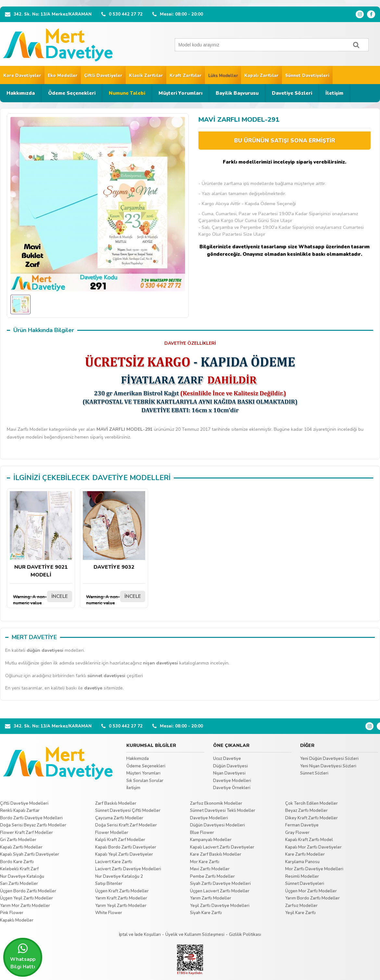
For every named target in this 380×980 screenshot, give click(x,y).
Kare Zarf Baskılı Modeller (216, 854)
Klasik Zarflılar (146, 76)
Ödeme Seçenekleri (72, 93)
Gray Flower (297, 833)
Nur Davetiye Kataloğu (22, 876)
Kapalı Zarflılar (261, 76)
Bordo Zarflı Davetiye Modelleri (31, 818)
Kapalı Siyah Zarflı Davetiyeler (30, 854)
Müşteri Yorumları (180, 93)
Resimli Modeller (302, 876)
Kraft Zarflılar (186, 76)
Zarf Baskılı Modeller (116, 803)
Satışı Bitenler (109, 884)
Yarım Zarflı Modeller (211, 898)
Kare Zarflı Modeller (305, 854)
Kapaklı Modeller (17, 920)
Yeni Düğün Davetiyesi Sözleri (329, 759)
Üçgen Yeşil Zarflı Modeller (26, 898)
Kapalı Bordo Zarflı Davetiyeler (126, 847)
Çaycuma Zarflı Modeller (119, 818)
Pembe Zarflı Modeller (212, 876)
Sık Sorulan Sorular (145, 781)
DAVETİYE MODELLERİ (131, 478)
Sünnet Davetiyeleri (307, 76)
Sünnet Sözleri (314, 773)
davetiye (93, 688)
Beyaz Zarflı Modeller (306, 811)
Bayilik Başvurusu (237, 93)
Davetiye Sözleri (292, 93)
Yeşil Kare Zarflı (300, 913)
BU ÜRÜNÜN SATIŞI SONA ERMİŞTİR (285, 141)
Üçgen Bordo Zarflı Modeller (28, 891)
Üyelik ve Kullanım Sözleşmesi (195, 935)
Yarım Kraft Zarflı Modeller (121, 898)
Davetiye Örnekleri (232, 788)
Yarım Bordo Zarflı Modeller (312, 898)
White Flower (109, 913)
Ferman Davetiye (302, 825)
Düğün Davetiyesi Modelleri (217, 825)
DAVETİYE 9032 (114, 531)
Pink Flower (12, 913)
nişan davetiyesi (160, 663)
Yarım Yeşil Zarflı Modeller (121, 906)
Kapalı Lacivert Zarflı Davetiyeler (222, 847)
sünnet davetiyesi (106, 676)
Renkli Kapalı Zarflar (20, 811)
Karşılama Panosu (302, 862)
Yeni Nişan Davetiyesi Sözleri (328, 766)
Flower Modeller (112, 833)
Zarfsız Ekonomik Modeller (216, 803)
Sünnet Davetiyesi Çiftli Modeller (128, 811)
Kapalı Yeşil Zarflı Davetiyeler (124, 854)
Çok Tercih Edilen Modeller (311, 803)
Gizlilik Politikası (245, 935)
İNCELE (60, 596)
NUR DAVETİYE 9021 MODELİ (41, 535)
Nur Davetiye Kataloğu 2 (119, 876)
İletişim (334, 93)
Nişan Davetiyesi (229, 773)
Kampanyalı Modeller (211, 840)
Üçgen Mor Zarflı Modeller (311, 891)
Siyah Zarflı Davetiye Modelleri (220, 884)
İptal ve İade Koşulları (140, 935)
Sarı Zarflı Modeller (19, 884)
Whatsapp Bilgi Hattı (23, 956)
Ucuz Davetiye (227, 759)
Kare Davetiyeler (22, 76)
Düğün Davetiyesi (230, 766)
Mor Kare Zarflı (205, 862)
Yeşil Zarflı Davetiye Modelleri (220, 906)
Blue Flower (202, 833)
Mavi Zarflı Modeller (210, 869)
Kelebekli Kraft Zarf (19, 869)
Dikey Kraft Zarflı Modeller (311, 818)
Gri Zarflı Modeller (18, 840)
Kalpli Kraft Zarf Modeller (120, 840)
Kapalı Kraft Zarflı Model (309, 840)
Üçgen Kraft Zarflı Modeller (122, 891)
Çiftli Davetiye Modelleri (24, 803)
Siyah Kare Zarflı (206, 913)
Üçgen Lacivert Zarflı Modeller (220, 891)
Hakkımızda (21, 93)
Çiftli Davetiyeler (103, 76)
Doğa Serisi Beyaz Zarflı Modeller (33, 825)
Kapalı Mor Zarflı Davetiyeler (313, 847)
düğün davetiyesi (45, 650)
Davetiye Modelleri (232, 781)
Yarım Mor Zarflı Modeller (25, 906)
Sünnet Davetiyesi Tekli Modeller (223, 811)
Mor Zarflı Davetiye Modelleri (314, 869)
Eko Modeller (63, 76)
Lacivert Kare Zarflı (114, 862)
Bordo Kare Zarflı (17, 862)
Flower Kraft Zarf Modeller (26, 833)
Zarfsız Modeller (301, 906)
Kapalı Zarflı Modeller (21, 847)
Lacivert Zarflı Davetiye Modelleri (128, 869)
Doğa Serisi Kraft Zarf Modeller (126, 825)
